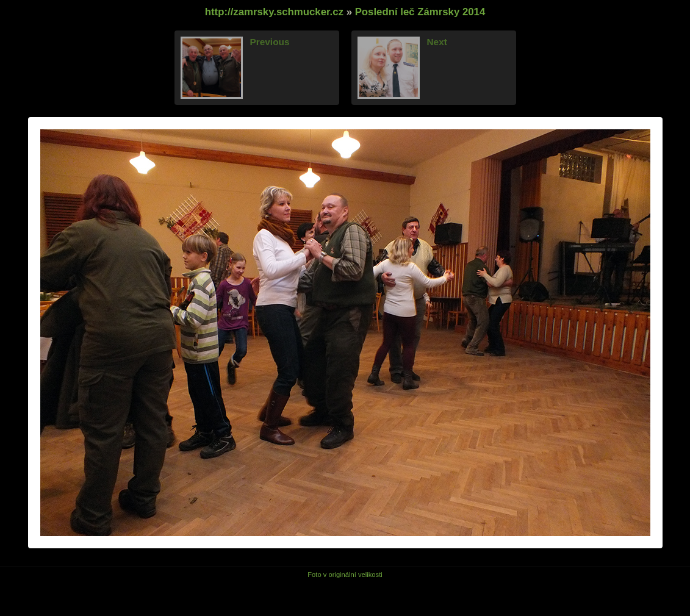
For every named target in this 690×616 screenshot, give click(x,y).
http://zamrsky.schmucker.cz (274, 12)
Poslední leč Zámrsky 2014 (420, 12)
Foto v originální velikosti (345, 575)
